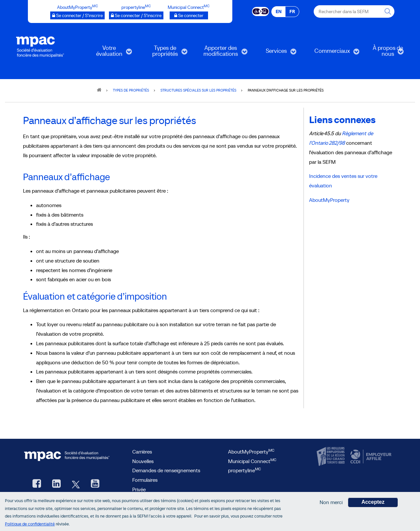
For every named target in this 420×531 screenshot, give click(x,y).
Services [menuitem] (273, 53)
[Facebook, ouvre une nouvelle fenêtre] (37, 484)
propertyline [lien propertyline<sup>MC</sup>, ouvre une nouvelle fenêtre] (244, 470)
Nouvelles (143, 461)
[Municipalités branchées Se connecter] (189, 15)
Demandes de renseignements (166, 470)
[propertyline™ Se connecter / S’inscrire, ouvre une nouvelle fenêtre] (136, 15)
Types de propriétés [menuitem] (163, 53)
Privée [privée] (139, 489)
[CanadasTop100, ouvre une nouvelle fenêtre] (331, 457)
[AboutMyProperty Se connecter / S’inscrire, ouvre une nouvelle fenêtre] (77, 15)
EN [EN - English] (279, 11)
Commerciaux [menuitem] (332, 53)
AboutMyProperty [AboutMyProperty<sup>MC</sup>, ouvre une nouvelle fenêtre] (251, 452)
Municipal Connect (252, 461)
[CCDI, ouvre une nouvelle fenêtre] (370, 457)
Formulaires (145, 480)
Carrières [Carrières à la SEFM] (142, 452)
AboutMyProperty (329, 200)
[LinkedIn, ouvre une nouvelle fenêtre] (56, 484)
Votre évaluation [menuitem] (107, 53)
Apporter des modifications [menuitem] (221, 53)
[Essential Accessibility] (261, 11)
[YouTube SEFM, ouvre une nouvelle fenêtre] (95, 484)
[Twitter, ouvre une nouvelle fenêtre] (76, 484)
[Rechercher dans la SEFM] (388, 11)
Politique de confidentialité (30, 525)
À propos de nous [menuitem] (383, 53)
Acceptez (373, 504)
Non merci (331, 504)
